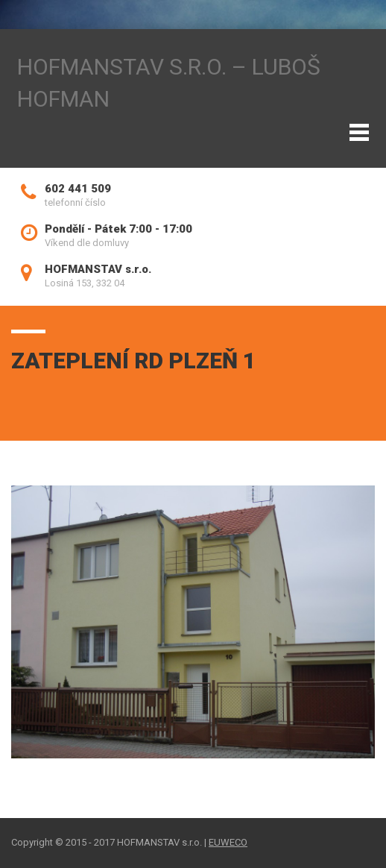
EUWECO (228, 842)
